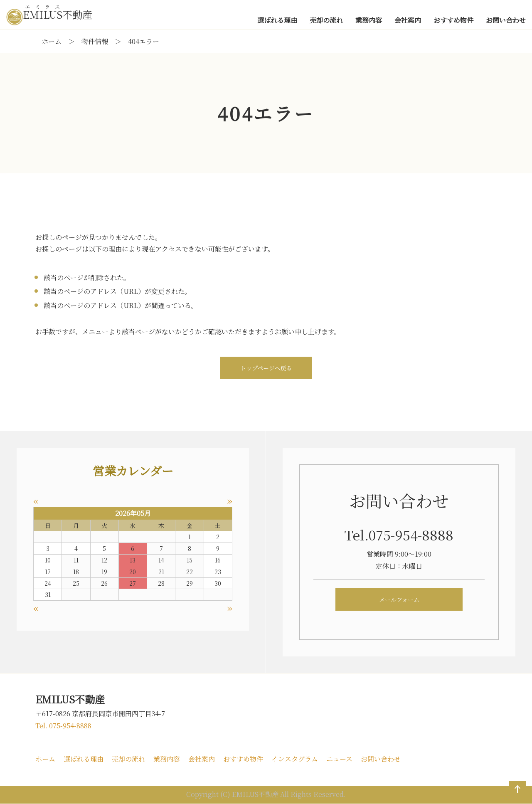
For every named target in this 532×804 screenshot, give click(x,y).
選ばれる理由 (84, 759)
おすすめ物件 (243, 759)
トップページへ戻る (266, 368)
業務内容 (167, 759)
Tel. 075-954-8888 (63, 726)
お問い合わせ (381, 759)
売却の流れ (128, 759)
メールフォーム (399, 599)
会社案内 (202, 759)
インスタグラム (295, 759)
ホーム (45, 759)
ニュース (339, 759)
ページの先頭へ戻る (516, 797)
